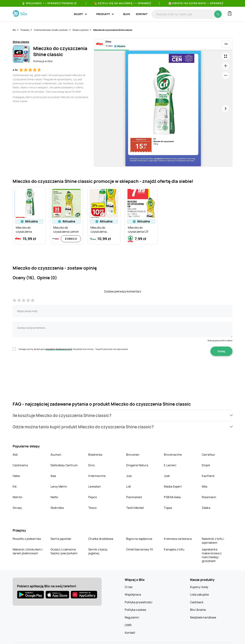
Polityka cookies (135, 610)
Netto (54, 497)
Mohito (17, 497)
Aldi (15, 455)
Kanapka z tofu (174, 549)
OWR (128, 625)
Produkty (25, 30)
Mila (205, 486)
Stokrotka (57, 508)
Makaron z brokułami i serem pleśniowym (28, 551)
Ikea (53, 476)
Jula (129, 476)
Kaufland (208, 476)
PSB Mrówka (172, 497)
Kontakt (142, 14)
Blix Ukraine (198, 610)
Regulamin (132, 617)
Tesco (92, 508)
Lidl (129, 486)
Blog (127, 14)
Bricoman (133, 455)
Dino (91, 465)
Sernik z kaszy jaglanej (98, 551)
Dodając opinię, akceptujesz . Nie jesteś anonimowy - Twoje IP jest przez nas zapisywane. (74, 349)
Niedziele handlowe (203, 617)
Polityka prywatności (139, 602)
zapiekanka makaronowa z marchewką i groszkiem (212, 555)
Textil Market (135, 508)
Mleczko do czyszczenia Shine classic (113, 30)
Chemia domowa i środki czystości (51, 30)
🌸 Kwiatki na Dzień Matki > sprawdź (196, 3)
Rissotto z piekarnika (27, 539)
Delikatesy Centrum (64, 465)
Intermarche (97, 476)
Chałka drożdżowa (101, 539)
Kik (15, 486)
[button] (122, 415)
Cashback (197, 602)
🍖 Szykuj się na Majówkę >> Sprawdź (122, 3)
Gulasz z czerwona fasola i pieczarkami (64, 551)
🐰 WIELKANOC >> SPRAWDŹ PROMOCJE (49, 3)
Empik (206, 465)
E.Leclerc (170, 465)
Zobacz (71, 239)
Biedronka (95, 455)
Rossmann (209, 497)
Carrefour (209, 455)
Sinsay (17, 508)
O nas (129, 587)
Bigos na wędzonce (139, 539)
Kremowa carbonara (178, 539)
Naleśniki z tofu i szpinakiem (213, 541)
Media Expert (173, 486)
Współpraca (133, 594)
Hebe (16, 476)
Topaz (168, 508)
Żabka (206, 508)
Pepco (93, 497)
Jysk (167, 476)
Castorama (20, 465)
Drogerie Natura (137, 465)
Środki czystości (81, 30)
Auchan (56, 455)
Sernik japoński (61, 539)
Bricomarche (173, 455)
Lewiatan (95, 486)
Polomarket (134, 497)
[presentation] (40, 367)
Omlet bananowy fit (140, 549)
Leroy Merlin (59, 486)
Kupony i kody (199, 587)
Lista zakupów (199, 594)
